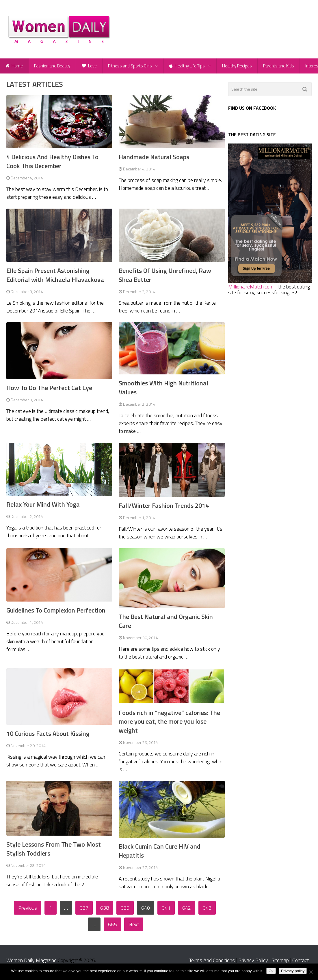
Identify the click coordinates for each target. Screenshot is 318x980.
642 (187, 910)
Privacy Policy (253, 963)
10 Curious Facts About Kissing (48, 736)
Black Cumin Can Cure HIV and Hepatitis (160, 853)
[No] (311, 972)
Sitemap (280, 963)
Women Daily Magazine (31, 963)
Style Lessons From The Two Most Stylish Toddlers (54, 851)
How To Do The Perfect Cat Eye (49, 390)
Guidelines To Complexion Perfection (56, 613)
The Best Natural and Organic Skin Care (166, 624)
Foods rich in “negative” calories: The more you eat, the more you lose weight (169, 724)
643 (207, 910)
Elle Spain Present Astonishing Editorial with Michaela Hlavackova (55, 278)
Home (14, 67)
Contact (301, 963)
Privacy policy (293, 971)
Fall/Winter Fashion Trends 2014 (164, 508)
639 (125, 910)
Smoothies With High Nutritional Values (163, 390)
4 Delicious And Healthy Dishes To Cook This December (52, 164)
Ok (271, 971)
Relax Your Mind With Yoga (43, 507)
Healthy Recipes (239, 67)
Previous (28, 910)
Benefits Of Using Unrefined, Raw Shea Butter (165, 278)
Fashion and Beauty (53, 67)
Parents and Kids (281, 67)
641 (166, 910)
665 (112, 927)
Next (134, 927)
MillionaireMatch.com (251, 289)
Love (90, 67)
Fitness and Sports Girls (132, 67)
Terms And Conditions (212, 963)
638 (105, 910)
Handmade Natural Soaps (154, 159)
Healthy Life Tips (189, 67)
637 (84, 910)
